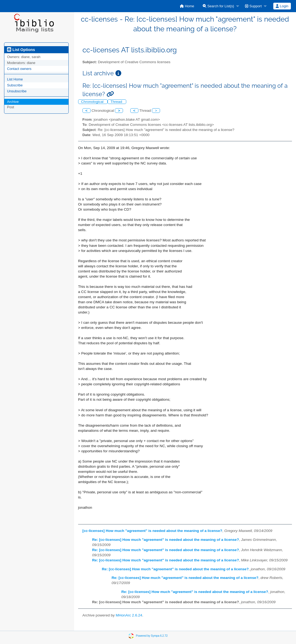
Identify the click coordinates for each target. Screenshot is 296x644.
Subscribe (15, 85)
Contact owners (19, 69)
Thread (117, 102)
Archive (13, 102)
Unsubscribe (17, 91)
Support (253, 6)
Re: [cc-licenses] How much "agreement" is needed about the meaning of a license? (166, 540)
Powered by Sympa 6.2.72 (152, 635)
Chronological (93, 102)
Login (282, 6)
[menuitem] (187, 6)
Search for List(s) (218, 6)
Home (187, 6)
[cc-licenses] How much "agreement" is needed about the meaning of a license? (152, 531)
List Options (21, 50)
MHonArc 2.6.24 (129, 615)
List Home (15, 79)
